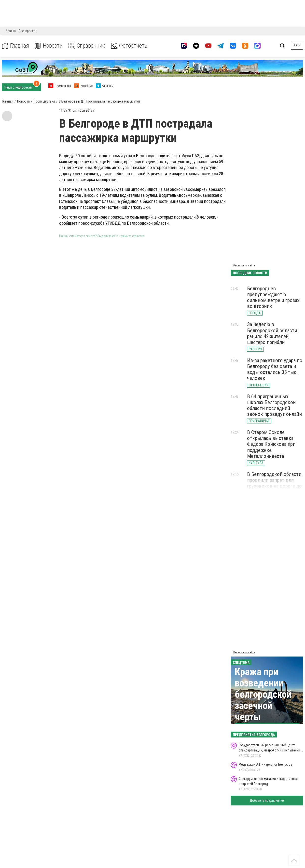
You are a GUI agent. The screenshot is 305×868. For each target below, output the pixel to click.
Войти (297, 46)
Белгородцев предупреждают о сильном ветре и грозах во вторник (273, 297)
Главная (15, 46)
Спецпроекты (28, 31)
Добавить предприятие (267, 801)
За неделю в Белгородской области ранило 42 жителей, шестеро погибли (272, 333)
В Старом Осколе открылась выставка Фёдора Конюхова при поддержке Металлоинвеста (271, 444)
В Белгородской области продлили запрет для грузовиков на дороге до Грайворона (274, 483)
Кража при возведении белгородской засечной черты (263, 694)
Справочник (87, 46)
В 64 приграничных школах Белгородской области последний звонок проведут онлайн (274, 405)
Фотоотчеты (130, 46)
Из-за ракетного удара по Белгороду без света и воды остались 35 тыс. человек (275, 369)
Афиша (11, 31)
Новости (49, 46)
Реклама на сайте (244, 266)
